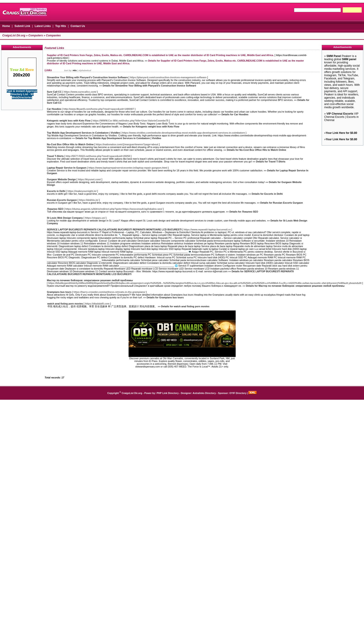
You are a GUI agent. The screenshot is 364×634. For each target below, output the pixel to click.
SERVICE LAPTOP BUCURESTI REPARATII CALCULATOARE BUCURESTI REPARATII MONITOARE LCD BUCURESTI (114, 229)
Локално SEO (55, 209)
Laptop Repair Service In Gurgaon (67, 168)
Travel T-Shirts (55, 156)
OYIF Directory (238, 393)
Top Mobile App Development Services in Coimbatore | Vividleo (84, 133)
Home (6, 26)
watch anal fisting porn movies (65, 304)
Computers (36, 35)
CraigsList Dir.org (14, 35)
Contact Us (78, 26)
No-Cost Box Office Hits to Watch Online (70, 144)
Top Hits (61, 26)
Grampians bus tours (59, 292)
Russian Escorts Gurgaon (62, 200)
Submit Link (22, 26)
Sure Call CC (54, 92)
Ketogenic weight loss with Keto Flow (69, 121)
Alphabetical (85, 70)
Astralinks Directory (204, 393)
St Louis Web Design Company (65, 218)
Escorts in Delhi (56, 191)
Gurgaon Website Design (61, 179)
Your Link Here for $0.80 (341, 133)
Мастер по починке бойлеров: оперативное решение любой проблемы (90, 280)
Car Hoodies (54, 109)
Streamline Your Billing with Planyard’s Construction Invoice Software (87, 77)
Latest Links (43, 26)
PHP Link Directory (168, 393)
